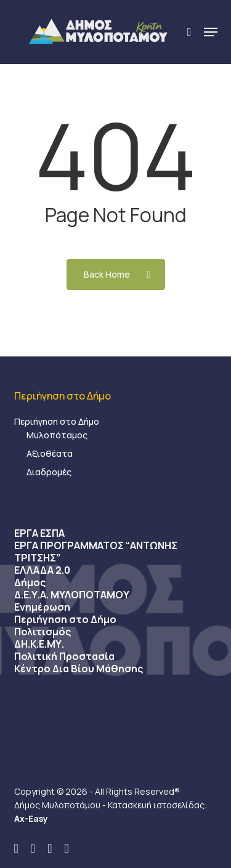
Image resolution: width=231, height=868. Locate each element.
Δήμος (30, 582)
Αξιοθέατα (50, 453)
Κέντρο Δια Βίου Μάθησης (79, 669)
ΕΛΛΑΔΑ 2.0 (42, 570)
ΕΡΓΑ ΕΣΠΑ (39, 533)
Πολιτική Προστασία (64, 656)
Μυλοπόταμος (57, 435)
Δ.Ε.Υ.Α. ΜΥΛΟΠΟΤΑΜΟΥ (72, 595)
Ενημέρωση (42, 607)
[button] (211, 32)
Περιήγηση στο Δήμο (57, 421)
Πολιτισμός (43, 632)
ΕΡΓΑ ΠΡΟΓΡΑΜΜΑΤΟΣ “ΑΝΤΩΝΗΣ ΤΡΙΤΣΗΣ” (96, 552)
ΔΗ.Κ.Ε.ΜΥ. (39, 644)
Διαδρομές (49, 472)
